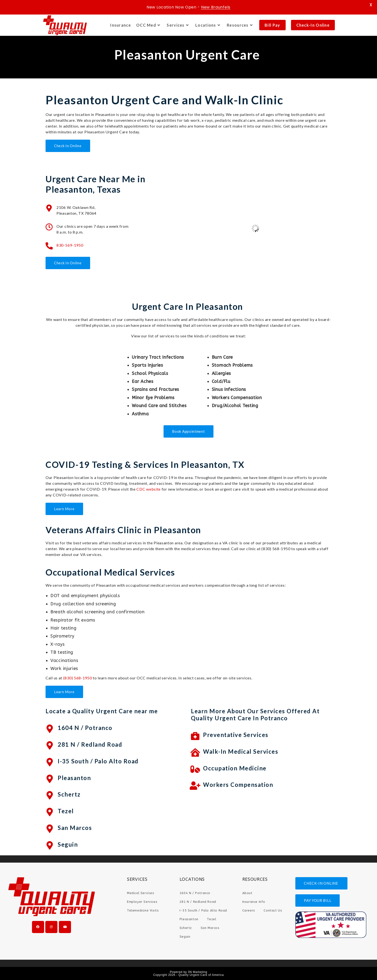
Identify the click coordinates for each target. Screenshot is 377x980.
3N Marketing (197, 972)
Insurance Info (254, 902)
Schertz (69, 794)
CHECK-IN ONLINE (321, 883)
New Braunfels (216, 7)
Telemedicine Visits (143, 910)
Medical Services (141, 893)
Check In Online (68, 146)
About (247, 893)
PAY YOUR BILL (318, 900)
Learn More (64, 509)
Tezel (66, 811)
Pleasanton (74, 778)
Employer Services (142, 902)
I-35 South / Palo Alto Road (98, 761)
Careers (249, 910)
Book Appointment (188, 431)
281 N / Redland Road (90, 744)
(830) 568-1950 (78, 678)
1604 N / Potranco (85, 728)
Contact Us (273, 910)
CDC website (149, 489)
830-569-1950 (70, 245)
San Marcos (75, 828)
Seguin (68, 844)
